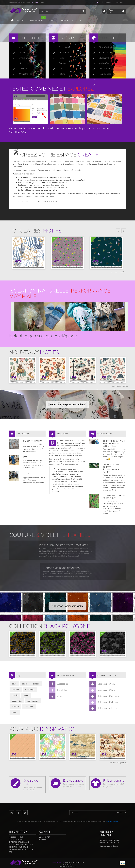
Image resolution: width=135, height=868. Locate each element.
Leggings (27, 473)
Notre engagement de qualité (21, 849)
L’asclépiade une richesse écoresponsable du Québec (113, 468)
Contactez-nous (16, 840)
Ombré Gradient (22, 58)
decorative (29, 707)
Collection (29, 38)
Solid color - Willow (102, 690)
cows (14, 684)
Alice (17, 47)
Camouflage (60, 47)
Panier (115, 11)
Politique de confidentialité (21, 845)
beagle (15, 695)
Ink (16, 63)
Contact (77, 21)
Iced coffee (100, 63)
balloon (15, 707)
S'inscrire (122, 813)
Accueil (21, 21)
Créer (43, 840)
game (26, 695)
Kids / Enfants (61, 53)
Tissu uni (107, 38)
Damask (58, 69)
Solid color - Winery (102, 684)
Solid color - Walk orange (105, 702)
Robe (25, 457)
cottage (36, 684)
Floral (57, 58)
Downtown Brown (103, 69)
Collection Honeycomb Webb (68, 606)
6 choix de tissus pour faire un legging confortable (114, 444)
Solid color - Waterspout (104, 696)
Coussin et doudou (32, 441)
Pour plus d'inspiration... (118, 763)
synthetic (16, 689)
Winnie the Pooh (22, 74)
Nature (58, 74)
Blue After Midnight (104, 47)
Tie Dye (18, 53)
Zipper (56, 696)
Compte (107, 2)
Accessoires (59, 684)
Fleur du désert (102, 74)
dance (25, 684)
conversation (33, 701)
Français (120, 2)
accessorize (17, 701)
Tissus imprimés (37, 20)
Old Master (20, 69)
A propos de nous (16, 837)
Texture (58, 63)
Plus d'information (112, 821)
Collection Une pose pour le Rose (68, 404)
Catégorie (68, 38)
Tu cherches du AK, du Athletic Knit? (114, 497)
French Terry (59, 690)
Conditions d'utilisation (19, 847)
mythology (30, 689)
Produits (53, 21)
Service (65, 21)
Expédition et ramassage (19, 842)
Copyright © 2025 (58, 862)
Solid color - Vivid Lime (104, 708)
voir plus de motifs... (118, 272)
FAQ (11, 852)
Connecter (45, 837)
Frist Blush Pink (102, 53)
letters (15, 712)
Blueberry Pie (101, 58)
